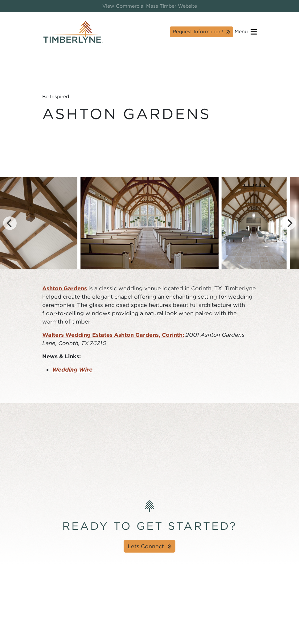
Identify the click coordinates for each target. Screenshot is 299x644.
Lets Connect (146, 546)
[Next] (289, 223)
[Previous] (10, 223)
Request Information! (198, 32)
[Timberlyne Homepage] (73, 32)
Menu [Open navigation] (246, 32)
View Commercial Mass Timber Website (150, 6)
